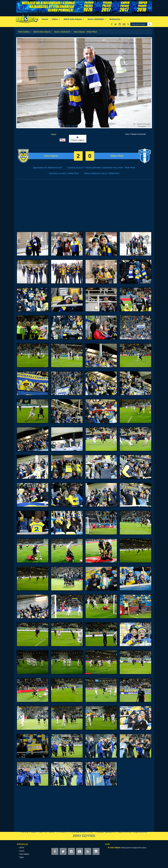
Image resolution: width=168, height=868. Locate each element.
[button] (150, 24)
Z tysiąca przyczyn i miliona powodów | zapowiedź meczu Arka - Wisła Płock (101, 168)
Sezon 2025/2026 (97, 19)
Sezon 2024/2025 (62, 32)
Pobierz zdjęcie (78, 139)
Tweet (54, 134)
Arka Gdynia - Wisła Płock (85, 32)
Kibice (56, 19)
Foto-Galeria (24, 32)
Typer (22, 857)
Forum (45, 19)
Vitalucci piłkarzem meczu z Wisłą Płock (102, 173)
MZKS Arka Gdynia (74, 19)
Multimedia (116, 19)
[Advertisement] (84, 207)
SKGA (22, 848)
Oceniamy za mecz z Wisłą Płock (64, 173)
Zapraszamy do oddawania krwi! (47, 168)
